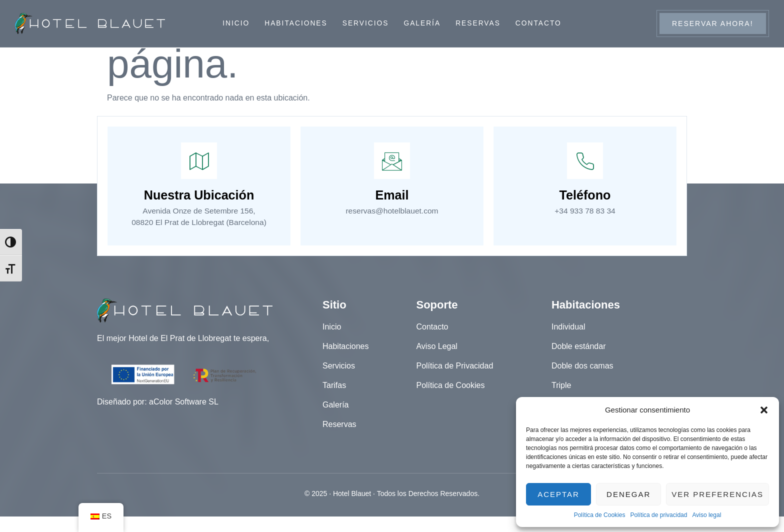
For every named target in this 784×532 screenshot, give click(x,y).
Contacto (540, 23)
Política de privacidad (658, 515)
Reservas (479, 23)
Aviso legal (706, 515)
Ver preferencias (717, 494)
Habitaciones (295, 23)
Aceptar (558, 494)
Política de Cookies (600, 515)
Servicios (365, 23)
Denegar (628, 494)
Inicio (235, 23)
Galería (423, 23)
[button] (764, 410)
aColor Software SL (184, 418)
